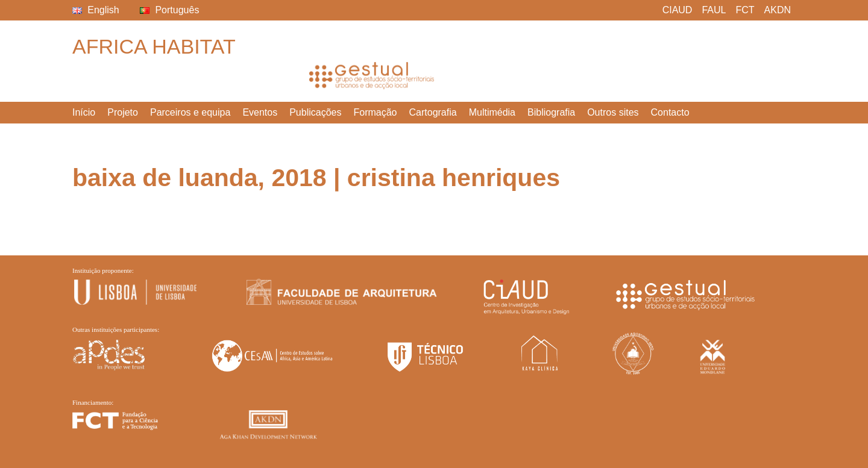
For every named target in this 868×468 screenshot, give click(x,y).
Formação (375, 112)
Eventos (260, 112)
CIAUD (678, 10)
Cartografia (433, 112)
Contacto (670, 112)
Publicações (315, 112)
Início (84, 112)
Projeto (123, 112)
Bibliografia (551, 112)
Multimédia (492, 112)
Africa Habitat (154, 46)
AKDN (778, 10)
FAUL (714, 10)
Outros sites (613, 112)
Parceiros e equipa (190, 112)
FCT (745, 10)
